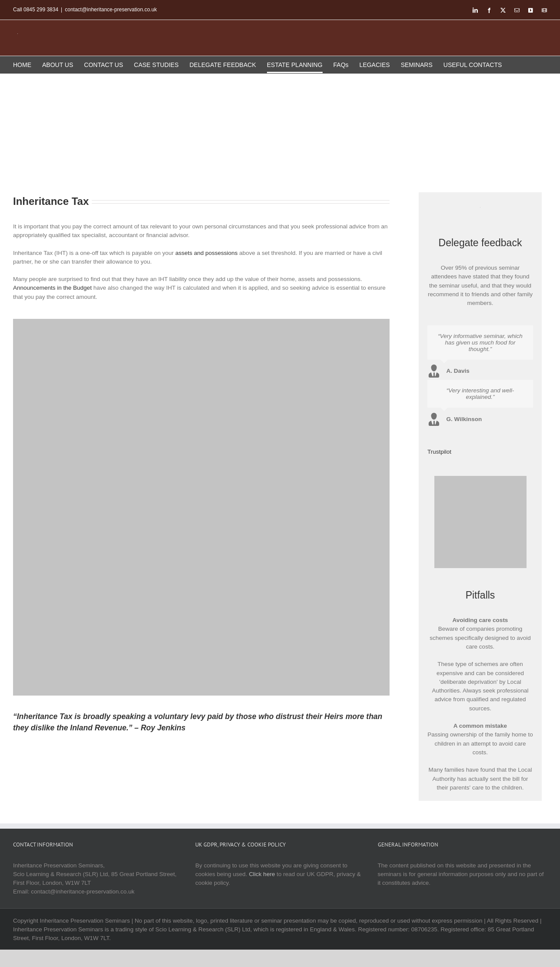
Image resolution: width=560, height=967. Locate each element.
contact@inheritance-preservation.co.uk (111, 10)
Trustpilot (439, 452)
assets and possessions (206, 253)
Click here (262, 874)
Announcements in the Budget (52, 288)
